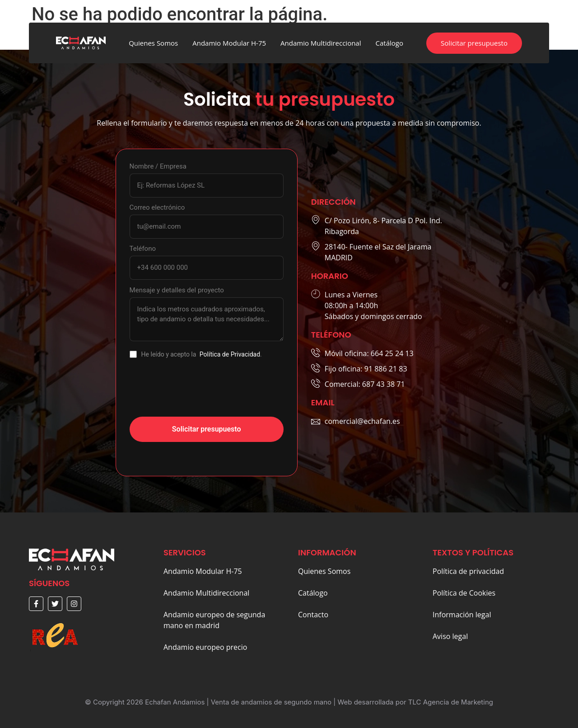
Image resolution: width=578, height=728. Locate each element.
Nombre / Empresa (158, 167)
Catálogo (389, 43)
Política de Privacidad (230, 354)
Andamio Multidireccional (321, 43)
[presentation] (198, 392)
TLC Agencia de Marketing (451, 702)
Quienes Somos (153, 43)
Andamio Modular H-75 (229, 43)
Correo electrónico (157, 208)
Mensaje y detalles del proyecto (177, 290)
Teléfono (143, 249)
